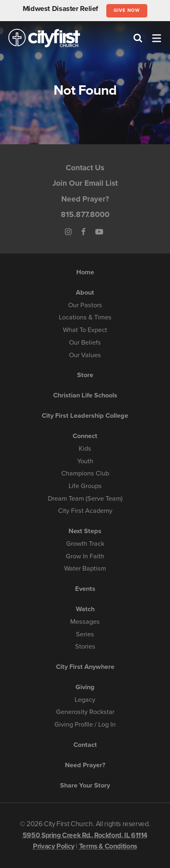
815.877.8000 (85, 214)
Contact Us (85, 168)
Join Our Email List (85, 183)
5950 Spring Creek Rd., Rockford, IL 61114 (85, 835)
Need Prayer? (85, 199)
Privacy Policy (54, 846)
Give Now (127, 10)
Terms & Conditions (108, 846)
